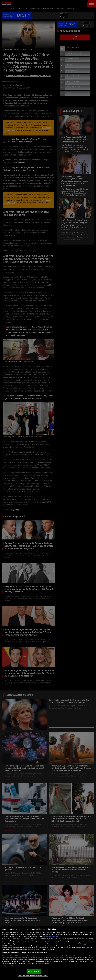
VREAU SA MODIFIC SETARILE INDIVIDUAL (33, 976)
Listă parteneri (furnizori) (11, 966)
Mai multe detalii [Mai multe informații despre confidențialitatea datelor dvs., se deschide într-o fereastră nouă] (52, 936)
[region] (48, 953)
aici (85, 944)
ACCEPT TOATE (34, 971)
